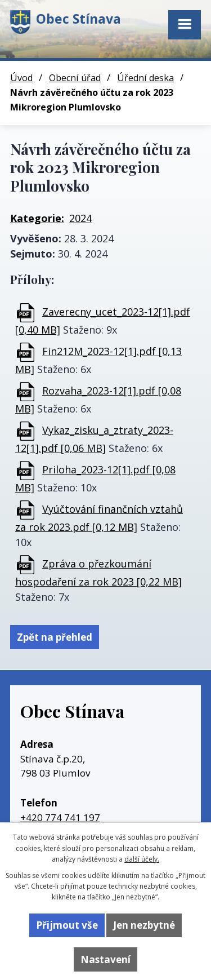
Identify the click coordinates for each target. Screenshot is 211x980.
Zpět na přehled (55, 637)
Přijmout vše (67, 925)
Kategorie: (37, 218)
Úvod (21, 78)
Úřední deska (145, 78)
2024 (80, 218)
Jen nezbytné (144, 925)
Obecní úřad (75, 78)
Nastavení (105, 959)
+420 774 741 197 (60, 817)
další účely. (142, 859)
